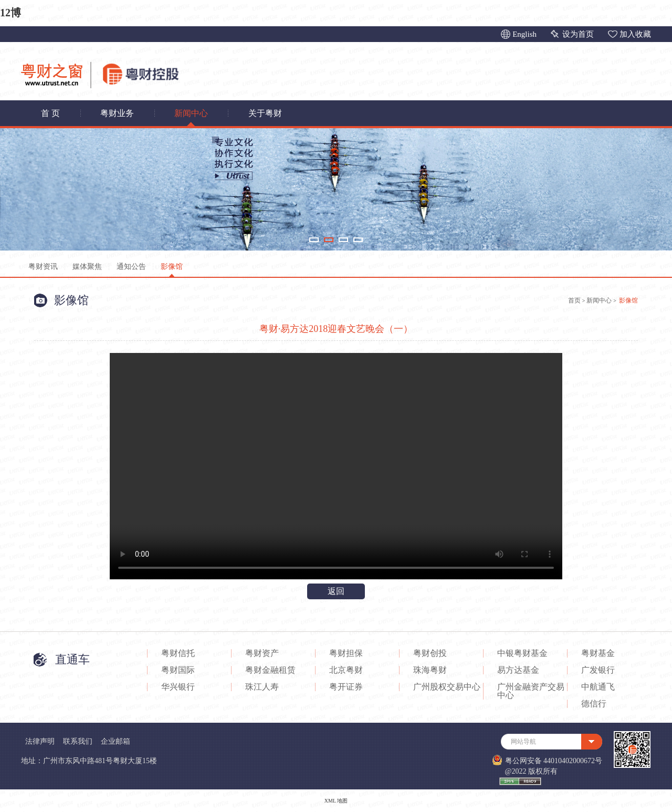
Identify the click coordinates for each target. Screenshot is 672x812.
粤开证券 (346, 687)
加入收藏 (635, 34)
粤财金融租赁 (270, 670)
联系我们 (78, 741)
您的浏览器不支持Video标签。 (336, 466)
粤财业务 (117, 113)
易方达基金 (518, 670)
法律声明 (40, 741)
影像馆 (172, 267)
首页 (574, 300)
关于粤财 (265, 113)
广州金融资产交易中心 (531, 691)
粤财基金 (598, 653)
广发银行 (598, 670)
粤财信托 (178, 653)
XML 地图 (336, 801)
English (524, 34)
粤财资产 (262, 653)
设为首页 (578, 34)
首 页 (50, 113)
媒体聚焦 (87, 267)
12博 (10, 13)
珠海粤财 (430, 670)
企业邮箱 (115, 741)
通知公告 (131, 267)
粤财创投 (430, 653)
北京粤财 (346, 670)
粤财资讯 (43, 267)
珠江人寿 (262, 687)
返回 (336, 591)
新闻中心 (191, 113)
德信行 (594, 704)
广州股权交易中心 (447, 687)
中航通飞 (598, 687)
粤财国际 (178, 670)
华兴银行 (178, 687)
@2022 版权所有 (531, 771)
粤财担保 (346, 653)
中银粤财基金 (522, 653)
